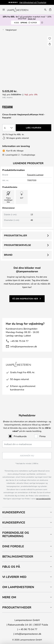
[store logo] (19, 10)
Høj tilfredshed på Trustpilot (33, 2)
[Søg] (45, 10)
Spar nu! (32, 19)
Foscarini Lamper (35, 175)
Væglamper (11, 30)
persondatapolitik (43, 499)
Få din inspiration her (25, 299)
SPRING (25, 23)
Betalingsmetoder (18, 556)
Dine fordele (13, 546)
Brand (8, 255)
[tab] (27, 512)
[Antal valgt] (8, 128)
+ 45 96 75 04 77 (28, 629)
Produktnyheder (17, 607)
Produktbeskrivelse (17, 245)
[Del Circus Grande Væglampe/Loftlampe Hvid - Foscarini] (50, 44)
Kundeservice (14, 512)
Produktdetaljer (15, 235)
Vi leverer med (14, 577)
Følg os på (11, 567)
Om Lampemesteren (18, 587)
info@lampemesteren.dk (24, 346)
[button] (50, 39)
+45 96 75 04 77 (19, 341)
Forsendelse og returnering (16, 534)
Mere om (9, 597)
